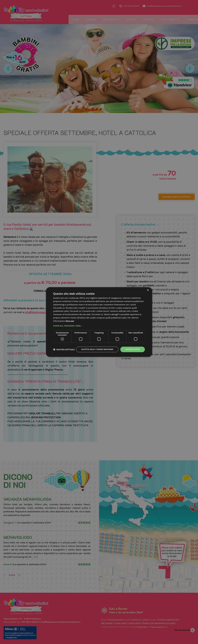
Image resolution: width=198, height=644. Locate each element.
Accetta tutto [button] (132, 347)
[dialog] (99, 322)
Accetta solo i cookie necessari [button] (95, 347)
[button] (99, 323)
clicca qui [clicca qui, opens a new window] (70, 319)
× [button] (148, 288)
